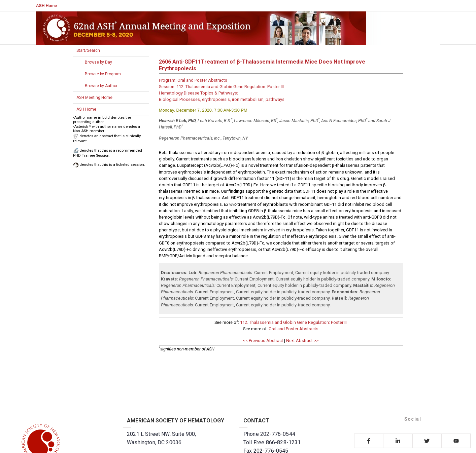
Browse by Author (101, 86)
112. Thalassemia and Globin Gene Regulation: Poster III (294, 322)
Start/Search (88, 50)
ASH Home (46, 6)
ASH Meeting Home (94, 98)
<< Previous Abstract (263, 341)
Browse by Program (103, 74)
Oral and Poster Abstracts (294, 329)
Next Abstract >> (302, 341)
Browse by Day (98, 62)
